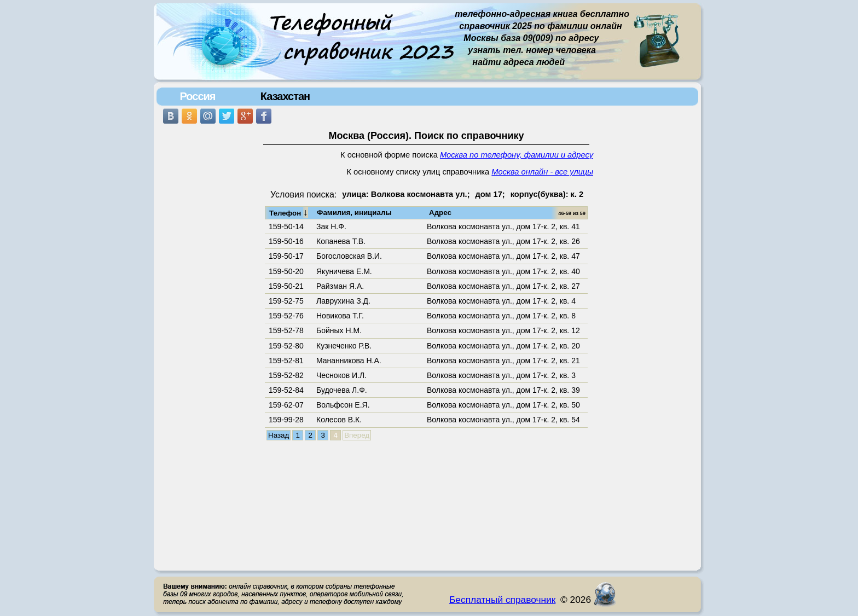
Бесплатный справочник (502, 600)
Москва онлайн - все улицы (542, 172)
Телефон (289, 212)
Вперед (357, 435)
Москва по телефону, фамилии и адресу (517, 155)
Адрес (440, 213)
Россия (197, 96)
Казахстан (285, 96)
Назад (279, 435)
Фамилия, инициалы (354, 213)
